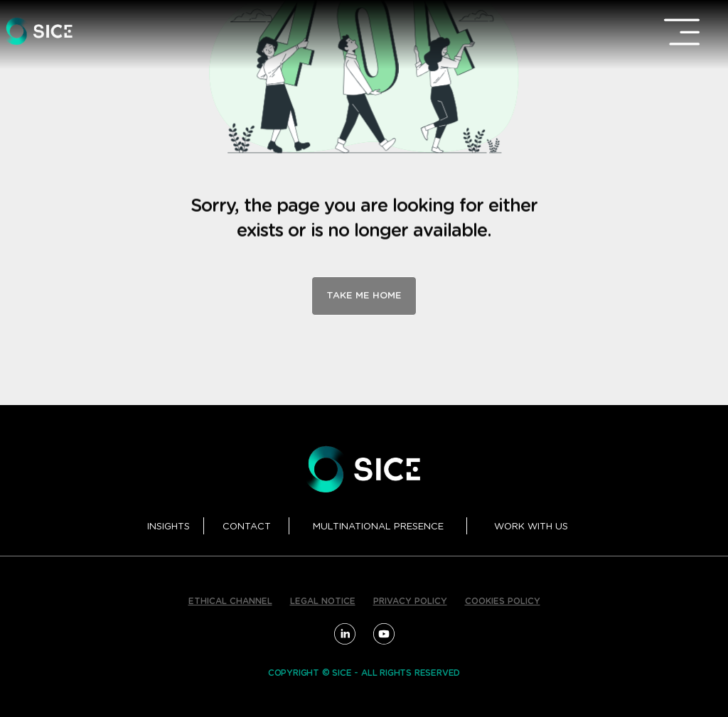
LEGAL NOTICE (323, 601)
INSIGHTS (168, 527)
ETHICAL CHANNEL (230, 601)
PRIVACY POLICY (410, 601)
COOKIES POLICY (503, 601)
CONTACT (247, 527)
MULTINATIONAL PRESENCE (378, 527)
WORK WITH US (531, 527)
